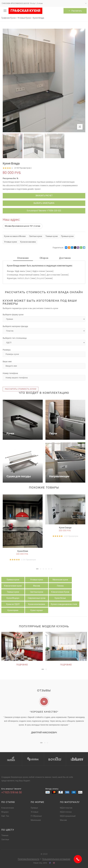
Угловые (35, 812)
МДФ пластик (66, 808)
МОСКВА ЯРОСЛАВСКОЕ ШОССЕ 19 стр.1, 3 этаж (22, 3)
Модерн (5, 812)
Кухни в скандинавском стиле (64, 604)
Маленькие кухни (60, 580)
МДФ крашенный (68, 816)
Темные (5, 835)
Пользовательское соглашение (56, 859)
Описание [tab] (23, 258)
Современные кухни (37, 598)
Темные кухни (52, 236)
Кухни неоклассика (37, 604)
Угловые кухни (10, 242)
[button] (37, 569)
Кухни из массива (28, 242)
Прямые (34, 808)
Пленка (60, 586)
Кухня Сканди (65, 528)
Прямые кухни (67, 236)
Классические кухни (13, 586)
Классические (8, 808)
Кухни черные (37, 610)
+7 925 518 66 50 (12, 792)
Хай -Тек (5, 816)
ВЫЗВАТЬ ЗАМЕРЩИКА (44, 203)
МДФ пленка (66, 812)
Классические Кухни (60, 592)
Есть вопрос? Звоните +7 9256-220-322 (44, 211)
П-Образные (36, 816)
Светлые (5, 839)
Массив (37, 586)
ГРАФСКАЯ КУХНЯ (25, 11)
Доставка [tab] (65, 258)
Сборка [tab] (44, 258)
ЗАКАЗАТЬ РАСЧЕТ (44, 196)
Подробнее (22, 665)
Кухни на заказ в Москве (15, 236)
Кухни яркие (13, 610)
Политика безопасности (29, 859)
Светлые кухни (36, 236)
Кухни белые (60, 598)
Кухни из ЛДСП (13, 604)
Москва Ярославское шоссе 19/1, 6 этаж (23, 226)
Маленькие (36, 820)
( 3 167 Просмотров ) (23, 168)
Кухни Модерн (13, 598)
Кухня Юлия (23, 551)
